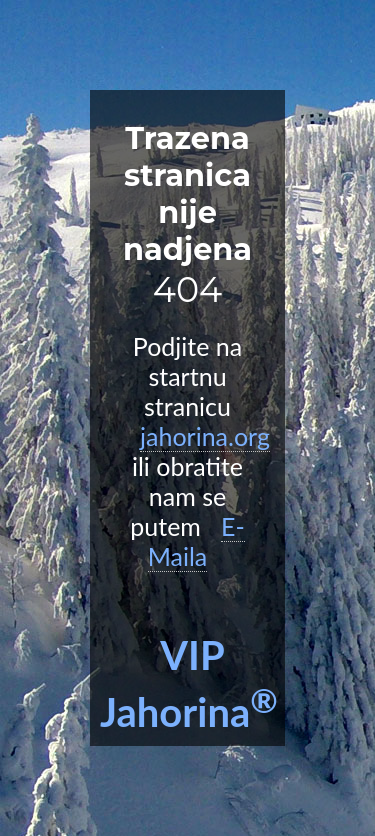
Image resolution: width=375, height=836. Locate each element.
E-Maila (196, 541)
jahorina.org (205, 436)
